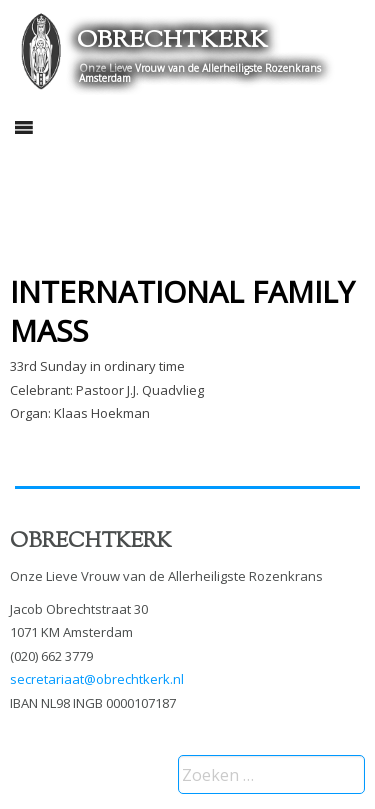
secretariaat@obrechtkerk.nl (97, 679)
